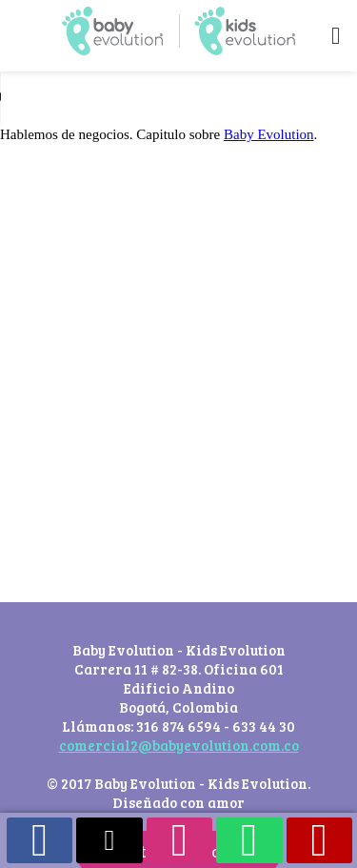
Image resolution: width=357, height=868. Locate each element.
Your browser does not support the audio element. (143, 97)
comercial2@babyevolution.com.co (179, 745)
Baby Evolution (269, 134)
